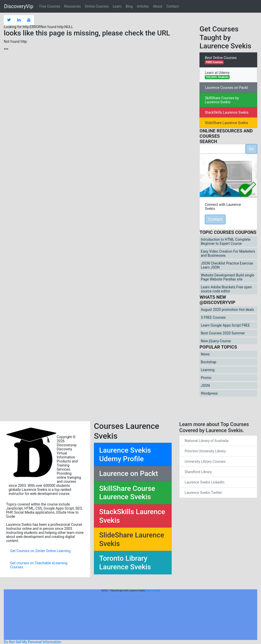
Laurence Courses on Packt (226, 88)
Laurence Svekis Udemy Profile (125, 455)
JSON (205, 386)
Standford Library (198, 472)
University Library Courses (205, 461)
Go (251, 149)
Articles (143, 6)
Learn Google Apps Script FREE (225, 325)
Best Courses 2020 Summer (223, 333)
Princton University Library (205, 451)
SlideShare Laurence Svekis (226, 123)
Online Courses (97, 6)
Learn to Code (153, 591)
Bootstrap (208, 362)
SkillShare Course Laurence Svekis (127, 493)
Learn (117, 6)
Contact (173, 6)
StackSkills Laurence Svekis (227, 112)
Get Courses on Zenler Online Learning (40, 551)
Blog (129, 6)
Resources (72, 6)
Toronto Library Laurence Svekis (125, 563)
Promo (206, 378)
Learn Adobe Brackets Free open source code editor (226, 289)
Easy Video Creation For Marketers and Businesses (228, 253)
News (205, 354)
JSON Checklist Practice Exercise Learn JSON (227, 265)
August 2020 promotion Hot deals (227, 310)
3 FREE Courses (213, 317)
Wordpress (209, 393)
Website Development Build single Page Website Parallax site (227, 277)
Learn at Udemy (217, 75)
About (158, 6)
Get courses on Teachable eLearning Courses (39, 565)
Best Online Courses (221, 60)
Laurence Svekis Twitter (203, 493)
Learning (208, 370)
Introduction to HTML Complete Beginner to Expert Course (226, 241)
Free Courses (50, 6)
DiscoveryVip (19, 6)
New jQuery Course (216, 341)
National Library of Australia (206, 441)
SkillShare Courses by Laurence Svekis (222, 100)
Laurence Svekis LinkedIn (204, 482)
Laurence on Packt (129, 474)
